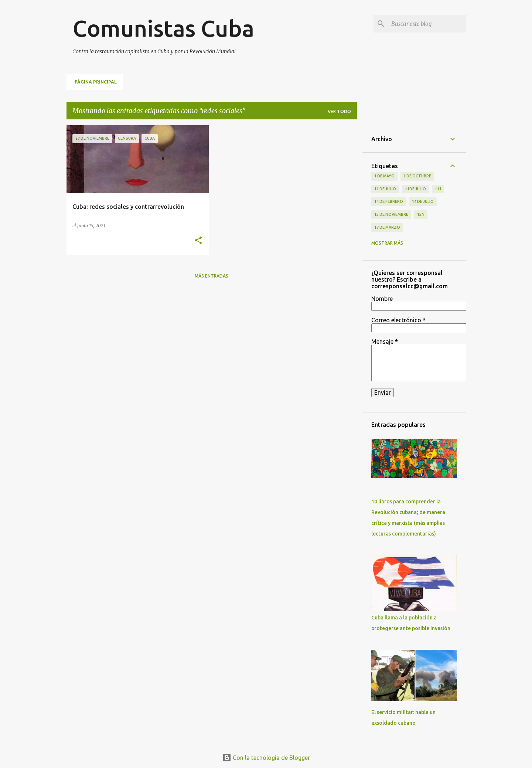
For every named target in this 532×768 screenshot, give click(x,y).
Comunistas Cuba (163, 28)
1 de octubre (417, 176)
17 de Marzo (387, 227)
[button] (198, 241)
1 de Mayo (384, 176)
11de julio (415, 189)
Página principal (96, 82)
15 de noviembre (391, 214)
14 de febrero (389, 201)
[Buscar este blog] (427, 24)
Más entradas (212, 276)
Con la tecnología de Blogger (266, 758)
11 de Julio (385, 189)
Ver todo (339, 111)
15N (421, 214)
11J (438, 189)
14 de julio (423, 201)
